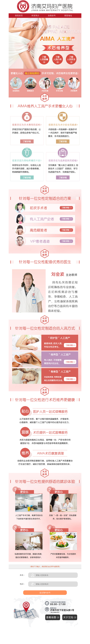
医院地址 (68, 16)
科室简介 (35, 16)
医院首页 (19, 16)
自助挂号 (52, 16)
